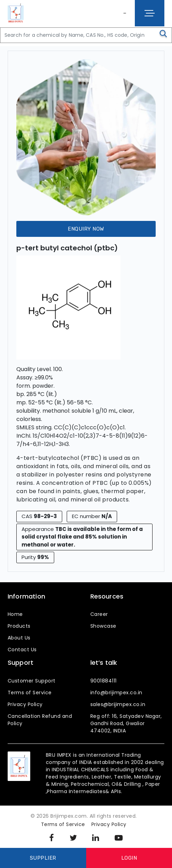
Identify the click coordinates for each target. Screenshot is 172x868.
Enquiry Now (86, 229)
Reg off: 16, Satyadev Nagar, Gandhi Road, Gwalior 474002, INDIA (126, 723)
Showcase (103, 626)
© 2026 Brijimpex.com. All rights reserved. (84, 816)
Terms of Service (30, 693)
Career (99, 614)
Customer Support (32, 681)
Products (19, 626)
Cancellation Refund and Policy (40, 720)
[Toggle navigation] (150, 13)
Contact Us (22, 650)
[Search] (86, 35)
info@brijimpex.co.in (116, 693)
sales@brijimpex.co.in (118, 704)
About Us (19, 638)
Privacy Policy (25, 704)
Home (15, 614)
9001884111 (104, 681)
